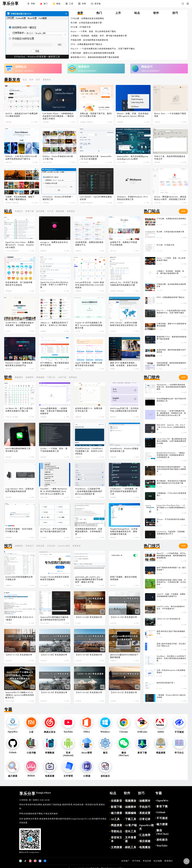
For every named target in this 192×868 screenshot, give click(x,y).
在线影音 (19, 211)
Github (13, 752)
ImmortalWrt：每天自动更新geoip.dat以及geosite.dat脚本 (133, 158)
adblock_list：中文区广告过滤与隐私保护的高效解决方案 (124, 284)
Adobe (161, 732)
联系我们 (169, 861)
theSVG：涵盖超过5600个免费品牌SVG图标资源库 (22, 115)
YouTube (68, 732)
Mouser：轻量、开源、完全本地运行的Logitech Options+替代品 (133, 115)
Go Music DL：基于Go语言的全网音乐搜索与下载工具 (19, 410)
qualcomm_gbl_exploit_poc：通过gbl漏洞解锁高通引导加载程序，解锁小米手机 (89, 579)
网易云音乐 (50, 732)
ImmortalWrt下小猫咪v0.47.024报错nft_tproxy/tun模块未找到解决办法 (20, 695)
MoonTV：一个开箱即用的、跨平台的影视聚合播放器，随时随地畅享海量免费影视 (171, 556)
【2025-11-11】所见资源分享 (19, 655)
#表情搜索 (8, 291)
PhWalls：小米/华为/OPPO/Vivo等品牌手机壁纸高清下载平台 (21, 158)
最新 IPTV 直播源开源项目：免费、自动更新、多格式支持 (124, 364)
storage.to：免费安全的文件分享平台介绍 (54, 244)
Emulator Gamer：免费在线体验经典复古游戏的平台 (19, 364)
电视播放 (145, 847)
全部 (183, 211)
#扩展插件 (78, 497)
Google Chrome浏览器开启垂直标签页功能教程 (55, 578)
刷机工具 (131, 847)
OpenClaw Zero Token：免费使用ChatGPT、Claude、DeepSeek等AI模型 (20, 245)
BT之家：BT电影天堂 (81, 27)
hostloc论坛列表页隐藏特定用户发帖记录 (19, 578)
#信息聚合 (113, 291)
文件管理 (68, 776)
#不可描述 (8, 623)
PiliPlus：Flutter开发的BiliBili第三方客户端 (58, 158)
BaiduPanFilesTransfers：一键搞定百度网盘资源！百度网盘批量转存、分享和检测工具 (171, 455)
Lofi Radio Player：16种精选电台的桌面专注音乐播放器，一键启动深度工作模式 (58, 116)
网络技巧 (147, 67)
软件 (31, 80)
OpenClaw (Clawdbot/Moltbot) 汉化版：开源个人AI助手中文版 (55, 285)
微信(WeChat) (162, 832)
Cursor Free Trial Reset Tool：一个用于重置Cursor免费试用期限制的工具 (171, 508)
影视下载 (30, 211)
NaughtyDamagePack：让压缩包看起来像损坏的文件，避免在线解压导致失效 (124, 531)
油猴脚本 (30, 377)
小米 (31, 732)
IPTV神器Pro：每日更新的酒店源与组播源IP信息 (55, 364)
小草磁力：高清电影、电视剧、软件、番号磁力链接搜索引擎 (99, 36)
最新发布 (12, 80)
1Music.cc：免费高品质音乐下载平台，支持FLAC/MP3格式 (54, 324)
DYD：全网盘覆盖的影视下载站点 (87, 44)
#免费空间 (90, 122)
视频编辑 (40, 377)
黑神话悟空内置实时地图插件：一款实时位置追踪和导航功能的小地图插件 (171, 469)
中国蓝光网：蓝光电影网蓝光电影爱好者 (89, 40)
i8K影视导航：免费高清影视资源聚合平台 (89, 244)
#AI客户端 (157, 203)
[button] (65, 35)
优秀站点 (21, 67)
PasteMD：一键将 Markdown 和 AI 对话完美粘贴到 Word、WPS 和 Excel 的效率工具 (54, 491)
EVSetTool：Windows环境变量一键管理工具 (58, 198)
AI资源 (87, 776)
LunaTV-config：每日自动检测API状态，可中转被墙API (171, 608)
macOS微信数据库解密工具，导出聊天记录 (19, 450)
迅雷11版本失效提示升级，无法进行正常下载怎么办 (171, 645)
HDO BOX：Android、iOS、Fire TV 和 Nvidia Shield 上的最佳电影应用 (171, 427)
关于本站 (136, 861)
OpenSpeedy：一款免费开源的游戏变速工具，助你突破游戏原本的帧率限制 (171, 387)
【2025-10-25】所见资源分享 (124, 692)
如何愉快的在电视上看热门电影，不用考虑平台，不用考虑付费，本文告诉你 (171, 582)
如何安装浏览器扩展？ (166, 683)
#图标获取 (8, 122)
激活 (105, 753)
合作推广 (126, 861)
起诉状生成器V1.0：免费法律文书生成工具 (89, 410)
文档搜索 (117, 847)
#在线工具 (113, 331)
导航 (31, 4)
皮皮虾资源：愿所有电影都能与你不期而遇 (171, 351)
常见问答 (147, 861)
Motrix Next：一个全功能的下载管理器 (170, 115)
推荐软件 (84, 67)
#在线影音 (8, 203)
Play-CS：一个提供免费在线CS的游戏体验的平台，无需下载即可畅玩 (103, 49)
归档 (82, 4)
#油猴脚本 (8, 585)
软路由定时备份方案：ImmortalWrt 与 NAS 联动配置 (96, 158)
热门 (44, 4)
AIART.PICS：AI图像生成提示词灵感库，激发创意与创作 (20, 324)
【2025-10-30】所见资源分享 (89, 655)
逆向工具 (131, 831)
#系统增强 (120, 122)
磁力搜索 (40, 211)
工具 (69, 4)
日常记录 (51, 546)
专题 (8, 709)
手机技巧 (30, 546)
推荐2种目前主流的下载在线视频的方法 (171, 632)
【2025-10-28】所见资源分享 (54, 692)
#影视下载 (15, 203)
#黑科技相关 (15, 251)
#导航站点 (78, 251)
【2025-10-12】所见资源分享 (169, 619)
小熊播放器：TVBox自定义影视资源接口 (171, 494)
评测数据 (50, 753)
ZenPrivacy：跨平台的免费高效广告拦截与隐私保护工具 (54, 530)
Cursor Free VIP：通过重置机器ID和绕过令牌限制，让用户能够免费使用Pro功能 (172, 441)
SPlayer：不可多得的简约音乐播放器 (171, 520)
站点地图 (158, 861)
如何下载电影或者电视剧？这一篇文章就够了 (171, 569)
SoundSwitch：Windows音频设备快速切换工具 (124, 450)
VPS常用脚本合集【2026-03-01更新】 (19, 618)
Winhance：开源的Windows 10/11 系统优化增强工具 (133, 198)
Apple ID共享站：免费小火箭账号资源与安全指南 (89, 364)
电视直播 (50, 776)
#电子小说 (113, 251)
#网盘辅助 (78, 537)
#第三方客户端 (47, 162)
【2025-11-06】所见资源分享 (54, 655)
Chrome (124, 732)
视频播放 (19, 377)
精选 (57, 4)
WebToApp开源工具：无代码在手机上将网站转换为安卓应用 (124, 410)
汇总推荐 (145, 835)
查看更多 (47, 80)
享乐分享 (35, 794)
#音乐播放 (46, 122)
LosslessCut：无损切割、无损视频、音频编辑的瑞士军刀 (172, 533)
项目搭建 (145, 841)
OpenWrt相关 (64, 546)
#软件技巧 (113, 585)
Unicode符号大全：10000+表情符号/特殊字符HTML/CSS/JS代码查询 (90, 285)
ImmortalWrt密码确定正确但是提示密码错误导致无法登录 (54, 618)
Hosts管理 (87, 753)
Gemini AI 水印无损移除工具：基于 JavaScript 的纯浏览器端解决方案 (90, 325)
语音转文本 (117, 839)
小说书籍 (31, 753)
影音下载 (142, 753)
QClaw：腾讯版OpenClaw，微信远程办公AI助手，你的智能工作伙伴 (170, 198)
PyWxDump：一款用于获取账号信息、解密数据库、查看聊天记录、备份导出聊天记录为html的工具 (171, 413)
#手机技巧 (78, 585)
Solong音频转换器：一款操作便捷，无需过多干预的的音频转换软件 (54, 411)
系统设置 (40, 546)
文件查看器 (131, 839)
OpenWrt (13, 732)
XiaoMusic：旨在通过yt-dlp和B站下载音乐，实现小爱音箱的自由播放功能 (171, 658)
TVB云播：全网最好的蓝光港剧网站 (87, 18)
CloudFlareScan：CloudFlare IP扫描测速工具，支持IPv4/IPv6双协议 (89, 451)
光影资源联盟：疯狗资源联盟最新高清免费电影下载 (171, 364)
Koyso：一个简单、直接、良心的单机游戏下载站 (93, 31)
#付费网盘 (83, 122)
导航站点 (117, 831)
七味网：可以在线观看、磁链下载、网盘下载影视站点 (20, 198)
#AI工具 (8, 251)
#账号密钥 (78, 369)
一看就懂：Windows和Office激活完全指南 (171, 696)
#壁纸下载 (8, 162)
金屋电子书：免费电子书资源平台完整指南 (124, 244)
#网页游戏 (8, 369)
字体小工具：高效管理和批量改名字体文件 (170, 158)
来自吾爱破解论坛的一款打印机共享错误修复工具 (171, 400)
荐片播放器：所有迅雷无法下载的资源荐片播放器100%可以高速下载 (171, 482)
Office (87, 732)
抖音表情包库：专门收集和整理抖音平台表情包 (19, 284)
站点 (25, 80)
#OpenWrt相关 (84, 162)
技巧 (38, 80)
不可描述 (179, 732)
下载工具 (51, 377)
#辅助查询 (43, 457)
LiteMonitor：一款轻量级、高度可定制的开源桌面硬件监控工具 (124, 491)
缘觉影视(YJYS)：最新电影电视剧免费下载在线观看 (95, 57)
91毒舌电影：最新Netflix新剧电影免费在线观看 (93, 53)
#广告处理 (43, 537)
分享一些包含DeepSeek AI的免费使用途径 (171, 671)
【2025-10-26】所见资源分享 (89, 692)
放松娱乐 (105, 776)
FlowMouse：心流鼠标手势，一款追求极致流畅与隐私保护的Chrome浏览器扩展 (89, 491)
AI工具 (50, 211)
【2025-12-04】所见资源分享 (89, 617)
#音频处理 (43, 417)
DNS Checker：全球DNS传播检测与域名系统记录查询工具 (124, 324)
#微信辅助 (8, 457)
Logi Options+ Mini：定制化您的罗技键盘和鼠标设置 (20, 490)
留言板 (96, 4)
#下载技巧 (113, 661)
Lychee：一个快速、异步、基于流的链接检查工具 (54, 450)
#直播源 (43, 369)
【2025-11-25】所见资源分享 (124, 617)
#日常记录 (113, 623)
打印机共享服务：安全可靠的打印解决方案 (19, 530)
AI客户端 (62, 377)
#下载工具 (157, 122)
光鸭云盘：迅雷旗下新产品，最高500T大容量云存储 (96, 115)
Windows (105, 732)
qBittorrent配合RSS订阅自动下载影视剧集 (124, 656)
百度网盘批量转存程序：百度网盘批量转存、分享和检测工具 (89, 531)
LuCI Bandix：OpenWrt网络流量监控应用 (96, 198)
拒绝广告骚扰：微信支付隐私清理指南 (124, 578)
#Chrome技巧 (44, 585)
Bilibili (31, 776)
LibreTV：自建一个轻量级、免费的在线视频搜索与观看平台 (171, 595)
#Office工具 (44, 497)
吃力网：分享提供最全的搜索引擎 (86, 23)
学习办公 (179, 753)
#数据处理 (90, 203)
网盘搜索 (60, 211)
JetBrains (142, 732)
